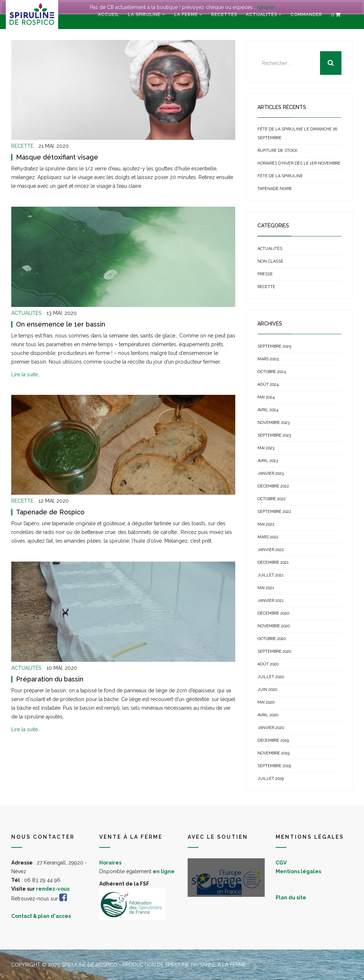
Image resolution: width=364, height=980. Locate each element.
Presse (265, 274)
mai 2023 (266, 448)
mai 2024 (266, 397)
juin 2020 (267, 690)
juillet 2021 (271, 575)
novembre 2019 (273, 753)
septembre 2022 (274, 512)
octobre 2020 (272, 639)
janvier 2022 (271, 550)
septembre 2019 (274, 766)
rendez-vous (53, 889)
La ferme (186, 15)
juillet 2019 (271, 779)
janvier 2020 (271, 728)
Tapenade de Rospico (50, 512)
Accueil (109, 15)
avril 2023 (268, 461)
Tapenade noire (275, 189)
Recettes (224, 15)
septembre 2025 (274, 346)
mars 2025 (268, 359)
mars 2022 (268, 537)
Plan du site (291, 898)
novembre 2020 (274, 626)
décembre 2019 (273, 740)
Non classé (270, 261)
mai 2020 (266, 702)
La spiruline (144, 15)
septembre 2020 (274, 651)
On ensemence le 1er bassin (61, 324)
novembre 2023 (273, 423)
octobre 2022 (272, 499)
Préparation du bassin (50, 679)
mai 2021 (266, 588)
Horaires (110, 863)
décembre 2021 (273, 562)
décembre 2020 (273, 613)
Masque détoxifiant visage (57, 157)
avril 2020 (268, 715)
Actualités (261, 15)
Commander (306, 15)
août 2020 (268, 664)
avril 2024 (268, 410)
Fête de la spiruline (280, 176)
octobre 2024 (272, 372)
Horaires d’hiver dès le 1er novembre (299, 163)
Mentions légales (298, 871)
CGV (281, 863)
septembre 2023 (274, 435)
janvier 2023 (271, 473)
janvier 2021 (271, 601)
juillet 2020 (271, 677)
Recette (22, 146)
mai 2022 (266, 524)
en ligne (164, 871)
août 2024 (268, 384)
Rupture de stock (277, 151)
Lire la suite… (26, 374)
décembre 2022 (273, 486)
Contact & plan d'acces (41, 916)
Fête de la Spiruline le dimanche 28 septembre (297, 133)
